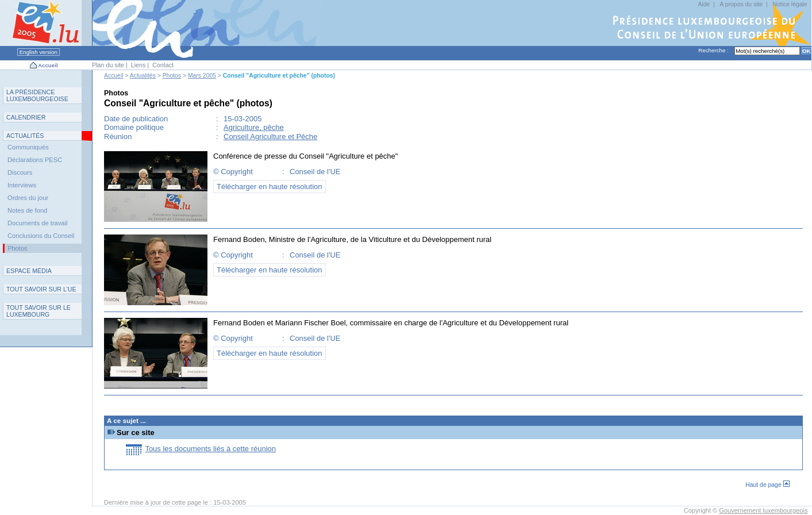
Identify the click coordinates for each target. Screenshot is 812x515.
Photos (172, 76)
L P (37, 95)
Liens (138, 65)
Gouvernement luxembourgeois (763, 510)
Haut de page (767, 485)
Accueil (48, 65)
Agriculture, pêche (254, 127)
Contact (163, 65)
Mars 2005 (202, 76)
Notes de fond (27, 210)
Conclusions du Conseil (41, 236)
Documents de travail (38, 223)
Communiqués (28, 147)
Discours (20, 172)
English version (39, 52)
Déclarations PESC (35, 160)
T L (39, 311)
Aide (704, 4)
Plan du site (108, 65)
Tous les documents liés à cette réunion (210, 449)
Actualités (143, 76)
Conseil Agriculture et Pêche (270, 137)
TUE (41, 289)
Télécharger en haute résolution (270, 187)
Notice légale (790, 4)
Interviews (22, 185)
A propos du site (742, 4)
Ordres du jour (28, 198)
